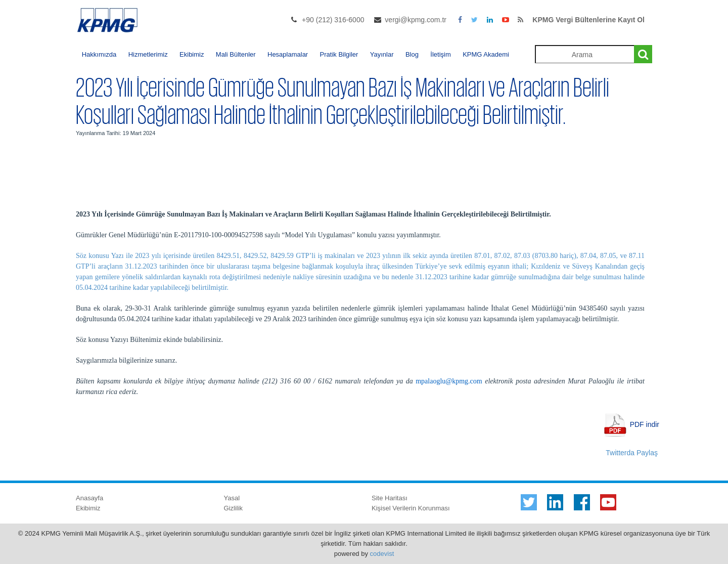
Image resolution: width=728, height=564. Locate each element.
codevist (382, 554)
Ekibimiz (192, 54)
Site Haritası (390, 498)
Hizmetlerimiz (148, 54)
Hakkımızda (99, 54)
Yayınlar (382, 54)
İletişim (440, 54)
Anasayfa (89, 498)
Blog (412, 54)
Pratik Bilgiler (339, 54)
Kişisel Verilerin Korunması (411, 508)
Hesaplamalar (288, 54)
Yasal (232, 498)
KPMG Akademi (486, 54)
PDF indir (645, 424)
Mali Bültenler (236, 54)
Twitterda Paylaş (632, 453)
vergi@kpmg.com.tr (416, 20)
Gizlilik (234, 508)
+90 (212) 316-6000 (333, 20)
